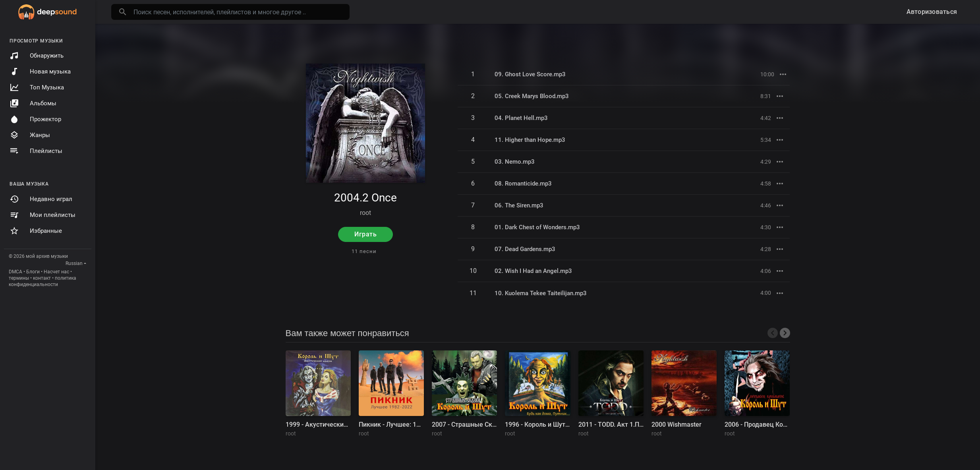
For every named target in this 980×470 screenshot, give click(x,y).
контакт (42, 278)
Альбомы (33, 103)
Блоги (33, 272)
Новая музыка (40, 72)
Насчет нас (56, 272)
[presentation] (773, 333)
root (365, 213)
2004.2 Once (365, 198)
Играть (365, 234)
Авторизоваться (932, 12)
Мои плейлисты (43, 215)
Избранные (36, 231)
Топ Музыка (37, 87)
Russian (74, 263)
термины (19, 278)
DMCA (15, 272)
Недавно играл (41, 199)
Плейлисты (36, 151)
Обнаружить (37, 56)
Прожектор (35, 119)
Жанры (30, 135)
